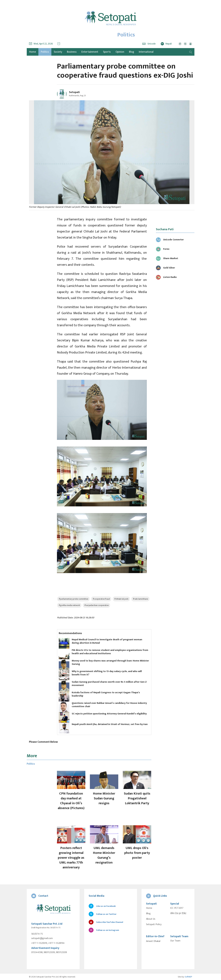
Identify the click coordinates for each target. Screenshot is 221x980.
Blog (131, 52)
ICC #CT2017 (177, 908)
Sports (107, 52)
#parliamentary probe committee (73, 599)
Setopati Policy (154, 924)
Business (72, 52)
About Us (151, 919)
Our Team (175, 941)
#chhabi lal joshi (121, 599)
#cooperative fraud (101, 599)
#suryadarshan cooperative (96, 605)
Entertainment (90, 52)
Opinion (120, 52)
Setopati (74, 92)
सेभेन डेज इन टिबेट (178, 914)
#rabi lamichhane (140, 599)
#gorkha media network (69, 605)
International (146, 52)
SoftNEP (188, 977)
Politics (45, 52)
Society (58, 52)
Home (149, 908)
